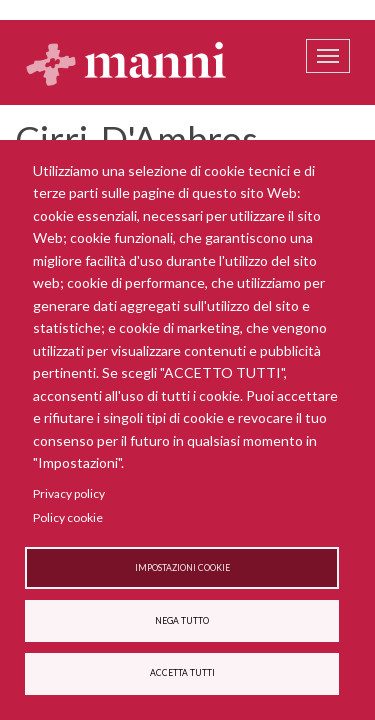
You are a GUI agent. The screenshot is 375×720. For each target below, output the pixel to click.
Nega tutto (182, 621)
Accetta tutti (182, 673)
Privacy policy (69, 493)
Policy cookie (68, 517)
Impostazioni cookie (182, 568)
